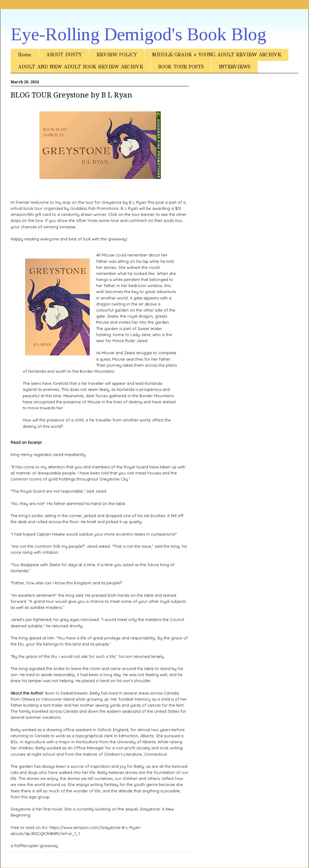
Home (25, 55)
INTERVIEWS (235, 67)
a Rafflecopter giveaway (34, 846)
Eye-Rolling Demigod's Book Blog (138, 34)
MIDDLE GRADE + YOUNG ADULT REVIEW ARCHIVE (217, 55)
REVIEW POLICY (117, 55)
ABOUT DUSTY (64, 55)
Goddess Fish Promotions (94, 208)
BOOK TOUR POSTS (181, 67)
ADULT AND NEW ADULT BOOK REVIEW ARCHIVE (81, 67)
